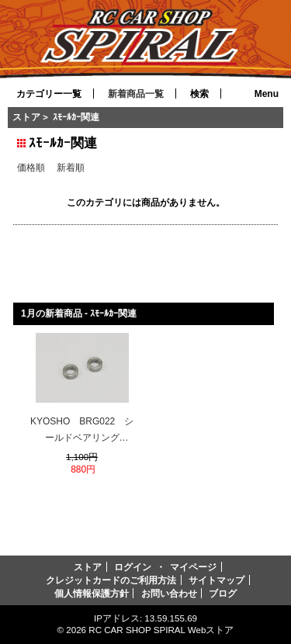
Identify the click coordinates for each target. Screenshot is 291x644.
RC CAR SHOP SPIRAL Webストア (161, 630)
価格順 (31, 167)
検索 (199, 94)
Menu (267, 94)
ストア (26, 117)
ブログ (223, 593)
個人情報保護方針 (92, 593)
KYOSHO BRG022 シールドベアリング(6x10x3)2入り (82, 431)
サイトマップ (217, 580)
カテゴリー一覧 (49, 94)
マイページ (193, 567)
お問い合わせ (169, 593)
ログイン (133, 567)
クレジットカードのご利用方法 (111, 580)
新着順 (71, 167)
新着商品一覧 (136, 94)
